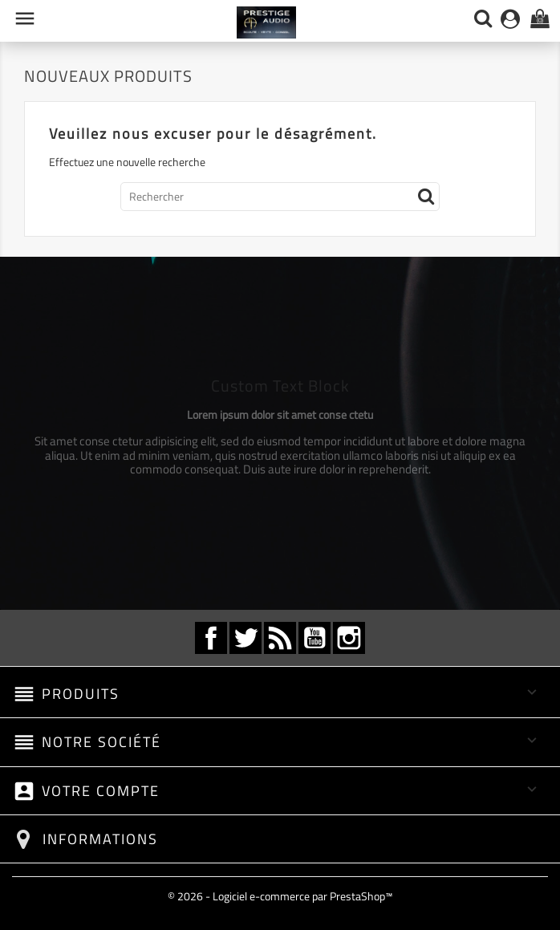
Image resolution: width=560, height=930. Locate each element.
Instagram (349, 638)
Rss (280, 638)
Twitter (246, 638)
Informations (100, 839)
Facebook (211, 638)
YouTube (314, 638)
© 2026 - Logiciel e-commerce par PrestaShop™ (280, 896)
